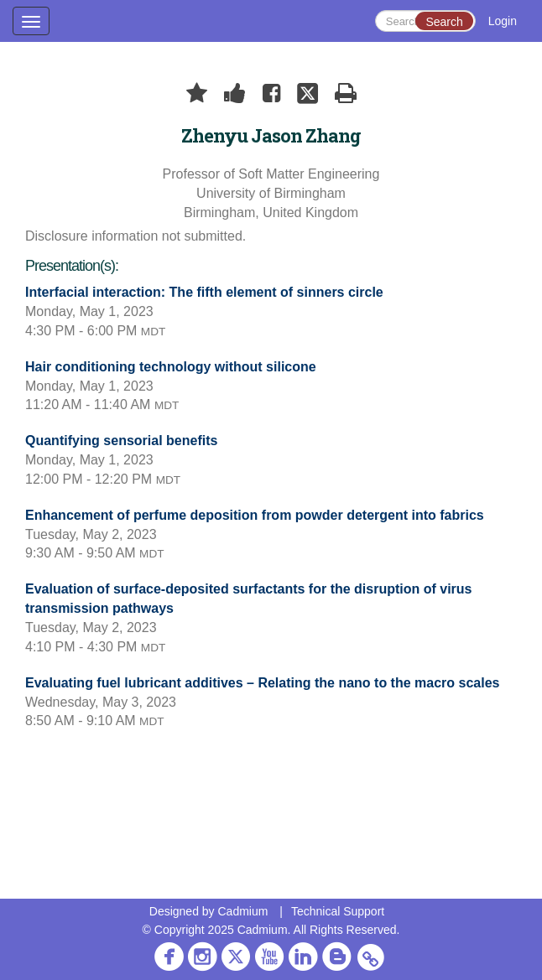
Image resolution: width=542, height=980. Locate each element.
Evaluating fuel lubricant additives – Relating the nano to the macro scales (262, 683)
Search (444, 22)
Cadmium (242, 911)
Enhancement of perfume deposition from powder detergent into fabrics (255, 515)
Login (503, 21)
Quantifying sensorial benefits (121, 441)
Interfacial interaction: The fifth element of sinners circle (204, 292)
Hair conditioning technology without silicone (171, 367)
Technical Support (338, 911)
